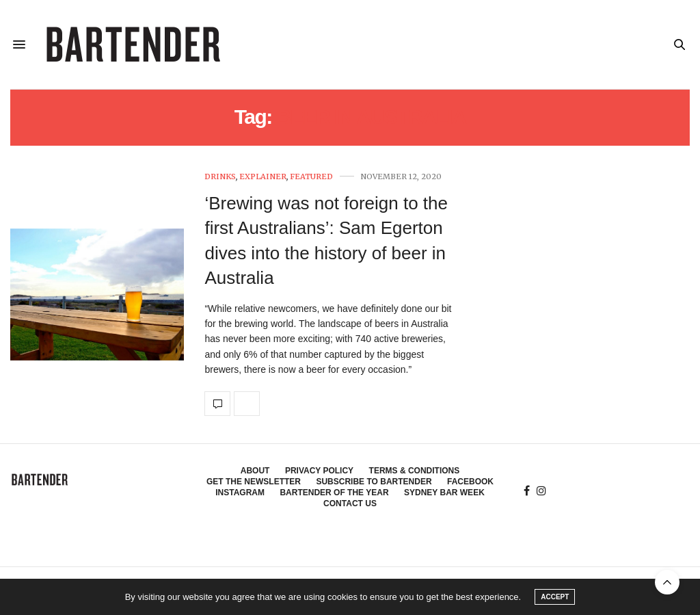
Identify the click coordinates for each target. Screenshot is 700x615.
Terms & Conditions (415, 471)
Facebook (470, 482)
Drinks (220, 177)
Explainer (263, 177)
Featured (311, 177)
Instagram (240, 493)
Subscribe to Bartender (374, 482)
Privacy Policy (319, 471)
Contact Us (350, 503)
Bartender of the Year (334, 493)
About (255, 471)
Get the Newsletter (254, 482)
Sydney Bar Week (444, 493)
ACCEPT (555, 597)
